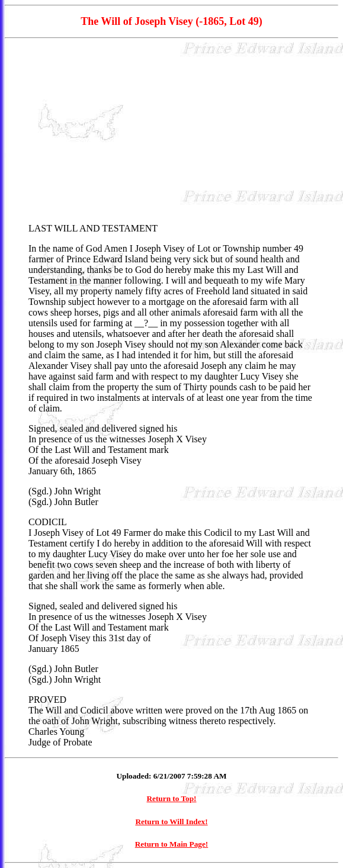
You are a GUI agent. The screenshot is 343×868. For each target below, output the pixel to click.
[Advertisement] (171, 131)
